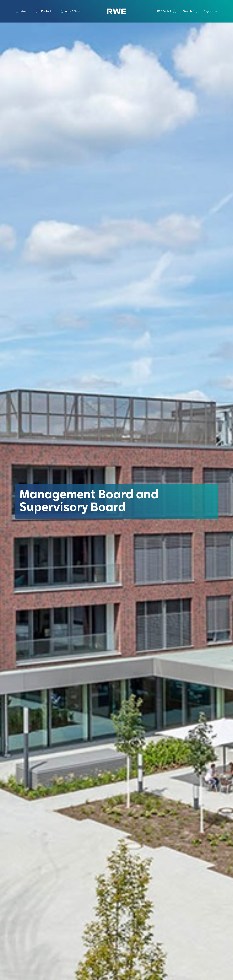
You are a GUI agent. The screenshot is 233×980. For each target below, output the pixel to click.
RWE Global (164, 11)
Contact (46, 11)
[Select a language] (211, 11)
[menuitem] (44, 11)
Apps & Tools (73, 11)
